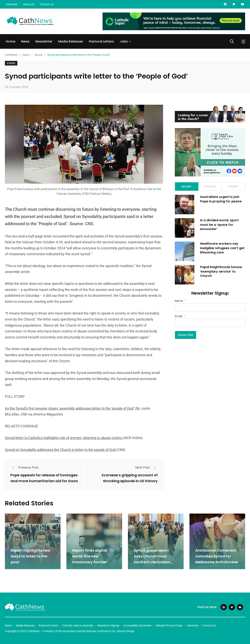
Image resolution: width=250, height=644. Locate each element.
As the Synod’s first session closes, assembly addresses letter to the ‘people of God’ (70, 408)
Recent (187, 187)
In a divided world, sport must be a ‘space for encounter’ (220, 225)
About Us (29, 4)
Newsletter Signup (108, 625)
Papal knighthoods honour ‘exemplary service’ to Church (221, 271)
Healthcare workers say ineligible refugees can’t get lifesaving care (222, 248)
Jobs (124, 41)
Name (180, 301)
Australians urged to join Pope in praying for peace (221, 199)
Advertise (12, 4)
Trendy (233, 187)
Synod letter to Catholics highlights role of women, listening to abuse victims (64, 438)
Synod (11, 63)
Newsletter (44, 41)
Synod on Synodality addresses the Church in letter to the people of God (60, 450)
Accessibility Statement (137, 625)
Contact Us (47, 4)
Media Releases (71, 41)
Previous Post (25, 467)
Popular (210, 187)
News (25, 41)
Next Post (146, 467)
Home (11, 41)
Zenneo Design (125, 631)
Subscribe (186, 335)
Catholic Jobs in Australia (78, 625)
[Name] (210, 307)
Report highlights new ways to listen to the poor (30, 556)
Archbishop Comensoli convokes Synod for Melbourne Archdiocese (217, 556)
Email (180, 316)
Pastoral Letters (101, 41)
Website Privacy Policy (169, 625)
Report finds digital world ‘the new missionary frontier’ (90, 556)
